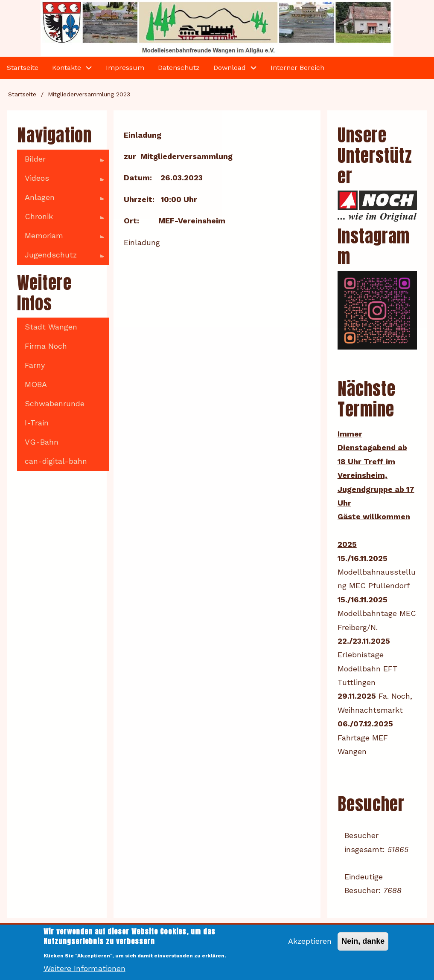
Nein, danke (363, 947)
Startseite (22, 94)
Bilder (60, 162)
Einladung (142, 242)
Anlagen (60, 200)
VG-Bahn (42, 442)
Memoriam (60, 238)
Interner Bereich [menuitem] (297, 68)
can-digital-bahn (56, 461)
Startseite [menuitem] (23, 68)
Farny (35, 365)
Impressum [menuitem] (125, 68)
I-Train (37, 423)
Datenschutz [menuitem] (179, 68)
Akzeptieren (310, 947)
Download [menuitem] (230, 68)
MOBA (36, 384)
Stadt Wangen (51, 327)
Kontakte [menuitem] (67, 68)
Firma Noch (46, 346)
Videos (60, 181)
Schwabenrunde (55, 403)
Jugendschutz (60, 257)
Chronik (60, 219)
